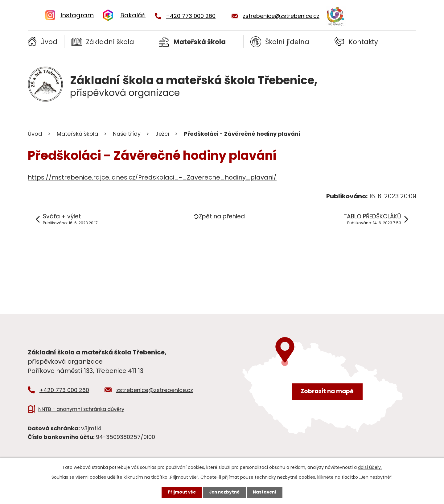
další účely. (370, 467)
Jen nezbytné (224, 492)
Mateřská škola (200, 42)
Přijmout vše (180, 492)
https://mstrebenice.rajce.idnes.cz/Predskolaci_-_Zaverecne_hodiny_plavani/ (152, 177)
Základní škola (110, 42)
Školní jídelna (287, 42)
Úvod (49, 42)
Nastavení (266, 492)
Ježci (162, 134)
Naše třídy (127, 134)
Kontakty (363, 42)
